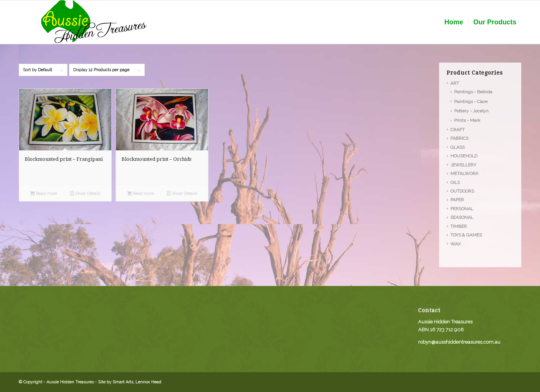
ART (455, 83)
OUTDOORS (462, 191)
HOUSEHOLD (464, 156)
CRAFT (457, 130)
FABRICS (459, 138)
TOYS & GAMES (466, 235)
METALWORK (464, 174)
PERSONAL (462, 209)
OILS (455, 183)
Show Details (85, 194)
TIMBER (459, 226)
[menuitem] (454, 22)
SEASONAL (462, 217)
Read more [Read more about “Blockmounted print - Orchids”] (141, 194)
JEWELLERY (463, 165)
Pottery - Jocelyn (471, 111)
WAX (456, 244)
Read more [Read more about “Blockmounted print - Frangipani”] (43, 194)
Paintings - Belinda (473, 92)
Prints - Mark (467, 120)
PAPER (457, 200)
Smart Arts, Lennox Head (137, 382)
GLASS (457, 147)
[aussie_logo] (94, 22)
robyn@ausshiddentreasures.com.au (459, 342)
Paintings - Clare (471, 102)
